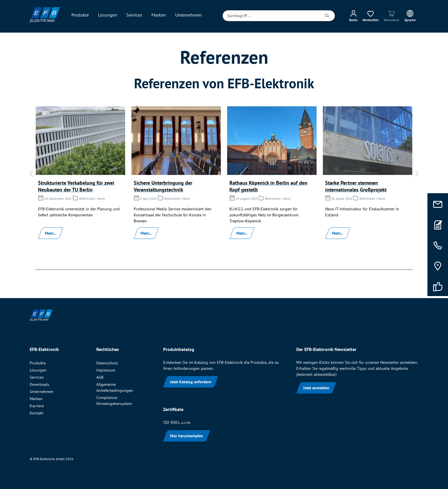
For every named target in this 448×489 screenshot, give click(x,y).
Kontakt (37, 413)
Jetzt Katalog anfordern (191, 382)
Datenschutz (107, 363)
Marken (36, 399)
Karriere (37, 406)
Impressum (106, 370)
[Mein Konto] (353, 16)
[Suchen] (327, 16)
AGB (100, 377)
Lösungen (38, 370)
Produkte (38, 363)
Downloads (39, 384)
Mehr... (50, 233)
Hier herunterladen (187, 436)
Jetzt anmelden (316, 388)
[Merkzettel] (371, 16)
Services (37, 377)
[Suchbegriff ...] (271, 16)
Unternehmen (42, 392)
